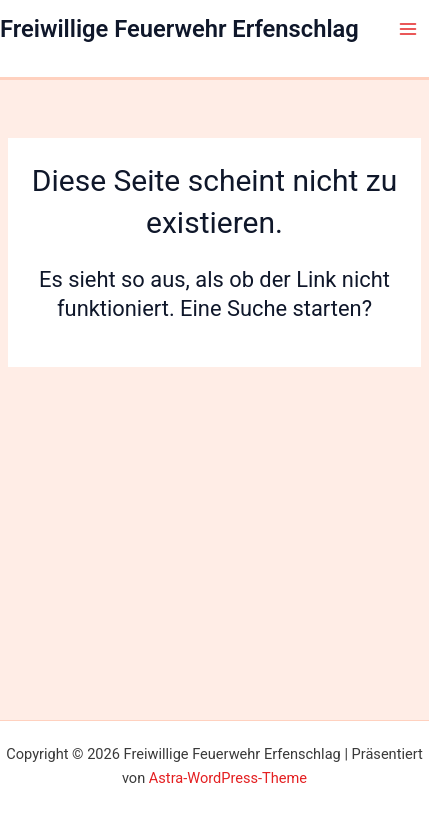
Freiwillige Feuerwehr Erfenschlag (179, 29)
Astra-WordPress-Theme (228, 778)
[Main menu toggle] (408, 29)
